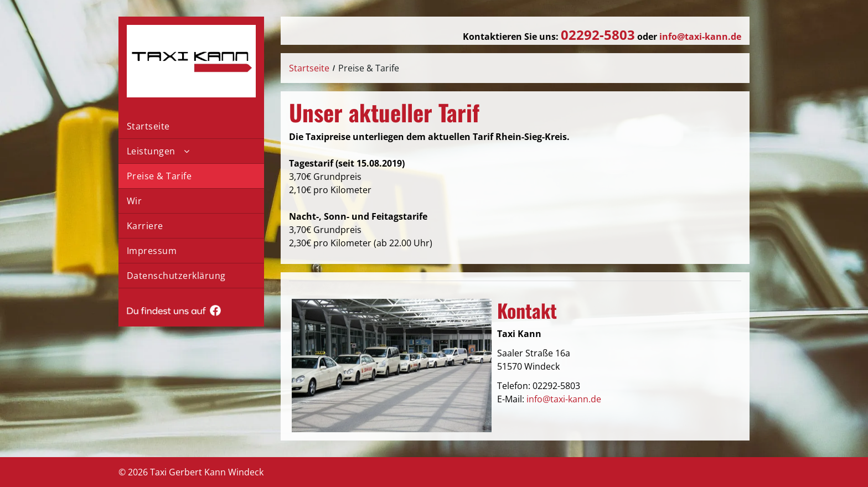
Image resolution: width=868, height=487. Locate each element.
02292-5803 (556, 386)
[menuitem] (191, 126)
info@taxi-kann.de (564, 399)
